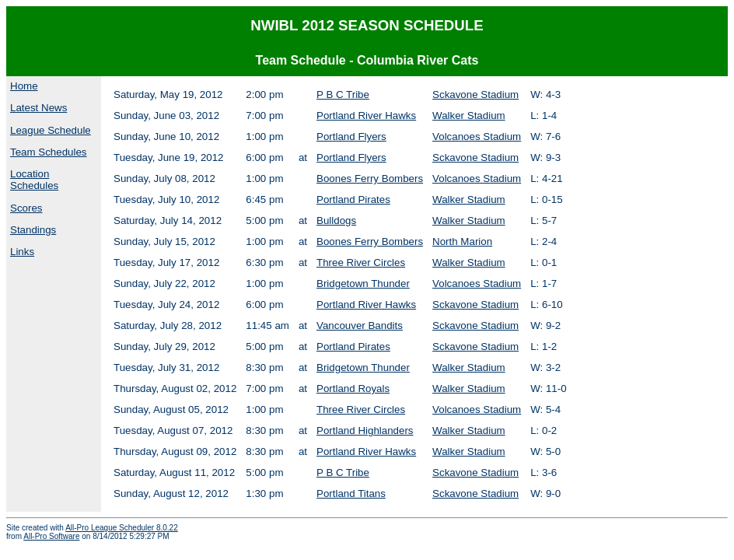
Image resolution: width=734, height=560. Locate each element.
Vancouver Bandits (360, 325)
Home (24, 86)
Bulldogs (336, 220)
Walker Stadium (469, 115)
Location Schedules (34, 180)
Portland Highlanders (365, 430)
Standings (33, 230)
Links (22, 252)
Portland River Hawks (366, 115)
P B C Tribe (343, 94)
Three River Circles (361, 262)
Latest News (38, 108)
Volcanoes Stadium (477, 136)
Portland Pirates (353, 199)
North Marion (462, 241)
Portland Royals (353, 388)
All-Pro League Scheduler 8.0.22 (122, 528)
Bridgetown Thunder (363, 283)
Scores (26, 208)
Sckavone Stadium (475, 94)
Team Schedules (49, 152)
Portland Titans (351, 493)
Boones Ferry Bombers (370, 178)
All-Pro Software (51, 536)
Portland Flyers (351, 136)
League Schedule (51, 130)
